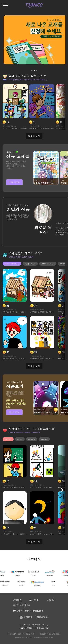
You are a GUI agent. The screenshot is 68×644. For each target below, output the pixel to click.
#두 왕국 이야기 (30, 264)
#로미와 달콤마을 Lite (12, 264)
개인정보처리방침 (22, 605)
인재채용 (17, 600)
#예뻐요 (20, 439)
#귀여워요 (32, 439)
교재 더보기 (14, 182)
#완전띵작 (8, 439)
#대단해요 (44, 439)
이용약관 (51, 600)
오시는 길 (34, 600)
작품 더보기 (14, 412)
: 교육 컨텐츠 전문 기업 (34, 625)
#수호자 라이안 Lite (48, 264)
